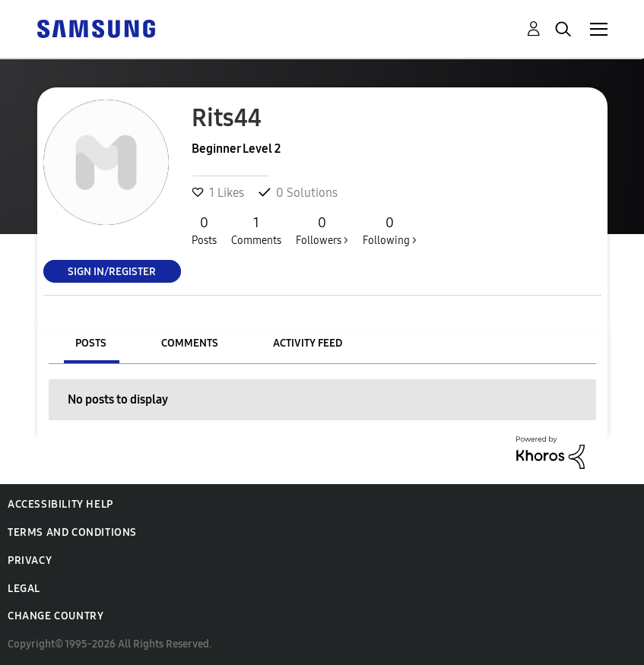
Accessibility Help (60, 504)
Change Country (56, 616)
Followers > (322, 230)
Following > (390, 230)
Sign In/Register (112, 271)
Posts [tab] (91, 343)
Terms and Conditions (72, 532)
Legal (24, 589)
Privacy (30, 560)
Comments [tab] (190, 343)
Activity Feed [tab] (308, 343)
